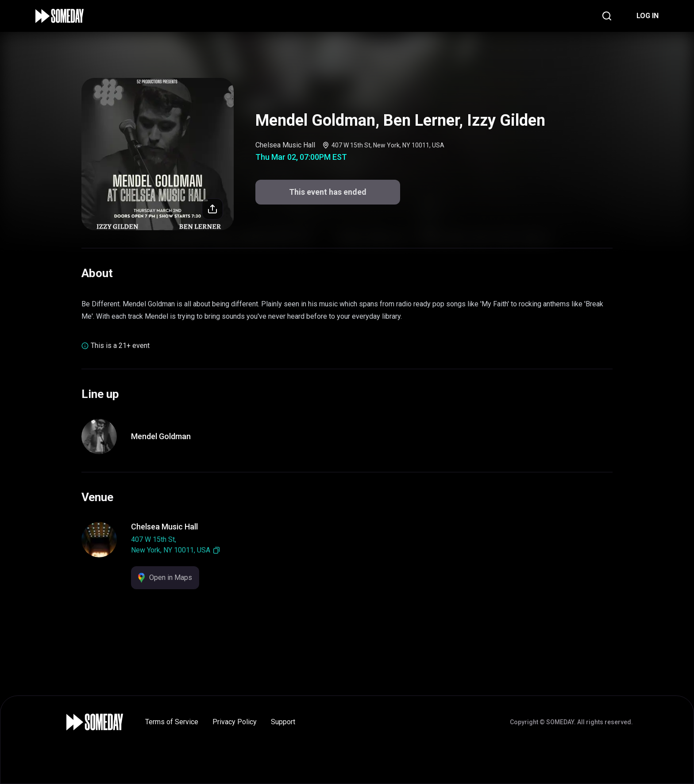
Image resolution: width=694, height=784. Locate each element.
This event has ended (328, 192)
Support (283, 722)
